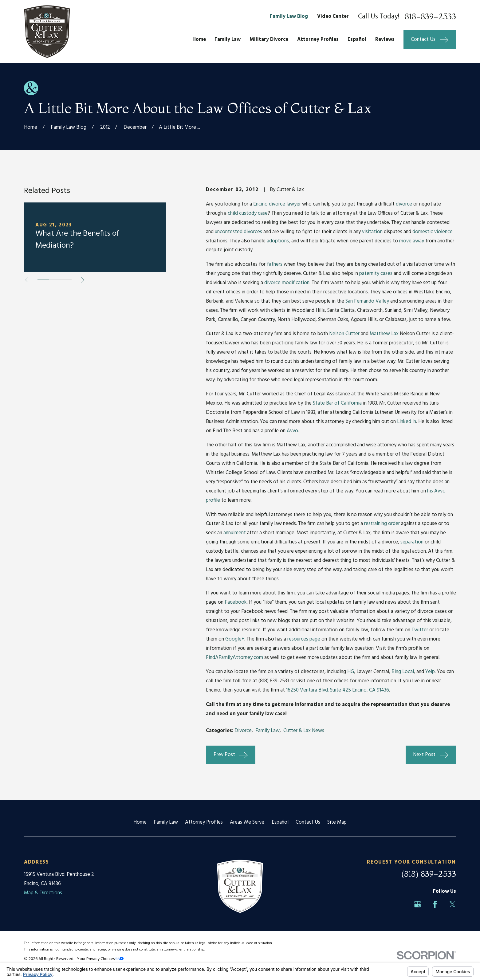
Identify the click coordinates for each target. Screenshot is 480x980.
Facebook (236, 602)
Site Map (337, 822)
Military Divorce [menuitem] (269, 39)
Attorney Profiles (204, 822)
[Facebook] (435, 904)
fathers (275, 264)
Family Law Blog (289, 16)
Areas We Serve (247, 822)
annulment (235, 533)
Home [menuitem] (199, 39)
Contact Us (308, 822)
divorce (404, 204)
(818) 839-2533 (429, 874)
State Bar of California (337, 403)
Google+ (235, 639)
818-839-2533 (430, 17)
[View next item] (82, 280)
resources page (304, 639)
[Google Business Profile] (417, 904)
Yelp (430, 672)
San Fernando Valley (367, 301)
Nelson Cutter (344, 334)
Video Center (333, 16)
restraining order (382, 524)
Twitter (420, 630)
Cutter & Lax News (304, 731)
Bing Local (403, 672)
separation (412, 542)
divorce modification (287, 283)
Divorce (243, 731)
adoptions (278, 241)
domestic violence (433, 232)
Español (280, 822)
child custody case (248, 213)
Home (140, 822)
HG (351, 672)
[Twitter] (452, 904)
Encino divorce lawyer (277, 204)
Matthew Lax (384, 334)
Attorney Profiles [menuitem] (318, 39)
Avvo (292, 431)
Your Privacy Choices (100, 959)
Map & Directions (43, 893)
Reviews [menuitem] (385, 39)
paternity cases (376, 274)
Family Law (268, 731)
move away (412, 241)
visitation (372, 232)
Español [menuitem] (357, 39)
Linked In (407, 422)
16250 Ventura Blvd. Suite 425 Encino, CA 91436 (338, 690)
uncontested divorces (238, 232)
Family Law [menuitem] (228, 39)
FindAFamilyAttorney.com (234, 658)
